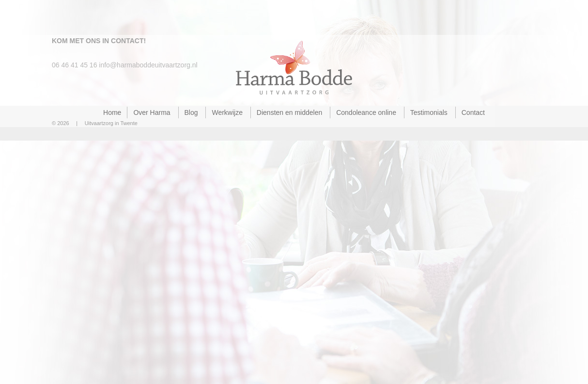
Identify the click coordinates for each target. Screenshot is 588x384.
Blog (191, 112)
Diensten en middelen (289, 112)
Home (112, 112)
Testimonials (429, 112)
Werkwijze (227, 112)
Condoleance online (366, 112)
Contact (473, 112)
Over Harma (152, 112)
